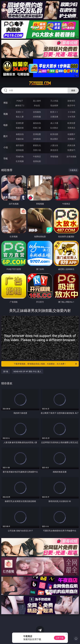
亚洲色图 (37, 134)
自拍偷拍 (37, 112)
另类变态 (71, 128)
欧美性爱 (71, 123)
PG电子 (20, 101)
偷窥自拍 (20, 134)
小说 (6, 147)
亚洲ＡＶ (20, 112)
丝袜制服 (37, 117)
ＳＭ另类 (71, 117)
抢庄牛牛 (71, 105)
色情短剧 (37, 161)
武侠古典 (71, 145)
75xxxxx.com (40, 83)
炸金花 (37, 105)
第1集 (6, 371)
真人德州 (37, 101)
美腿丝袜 (20, 139)
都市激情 (20, 145)
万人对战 (54, 101)
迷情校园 (20, 150)
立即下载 (60, 638)
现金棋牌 (54, 105)
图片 (6, 136)
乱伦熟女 (54, 128)
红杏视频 (20, 161)
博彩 (6, 103)
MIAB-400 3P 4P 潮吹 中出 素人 (27, 371)
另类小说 (37, 150)
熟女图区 (54, 139)
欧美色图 (54, 134)
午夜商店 (37, 156)
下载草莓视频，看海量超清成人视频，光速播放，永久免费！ (46, 364)
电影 (6, 125)
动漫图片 (71, 134)
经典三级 (37, 128)
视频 (6, 114)
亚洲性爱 (20, 123)
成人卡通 (54, 123)
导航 (6, 158)
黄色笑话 (54, 150)
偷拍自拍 (37, 123)
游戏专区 (71, 101)
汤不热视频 (71, 156)
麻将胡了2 (20, 105)
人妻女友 (54, 145)
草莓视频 (54, 156)
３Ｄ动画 (71, 112)
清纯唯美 (37, 139)
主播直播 (54, 117)
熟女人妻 (20, 117)
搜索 (73, 90)
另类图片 (71, 139)
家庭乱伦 (37, 145)
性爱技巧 (71, 150)
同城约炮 (20, 156)
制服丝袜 (20, 128)
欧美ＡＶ (54, 112)
